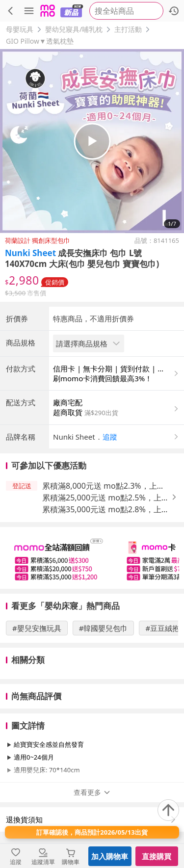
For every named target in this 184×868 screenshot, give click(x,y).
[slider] (92, 558)
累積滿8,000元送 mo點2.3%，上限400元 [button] (104, 486)
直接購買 (157, 856)
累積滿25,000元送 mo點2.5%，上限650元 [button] (106, 498)
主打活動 (128, 29)
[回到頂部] (168, 810)
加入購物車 (110, 856)
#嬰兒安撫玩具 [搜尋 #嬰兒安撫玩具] (37, 628)
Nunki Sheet (30, 253)
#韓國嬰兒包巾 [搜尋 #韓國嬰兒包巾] (104, 628)
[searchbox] (126, 11)
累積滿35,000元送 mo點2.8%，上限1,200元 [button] (106, 510)
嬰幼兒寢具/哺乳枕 (74, 29)
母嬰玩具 (20, 29)
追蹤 (110, 437)
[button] (117, 437)
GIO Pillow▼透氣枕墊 (40, 41)
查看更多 (92, 792)
